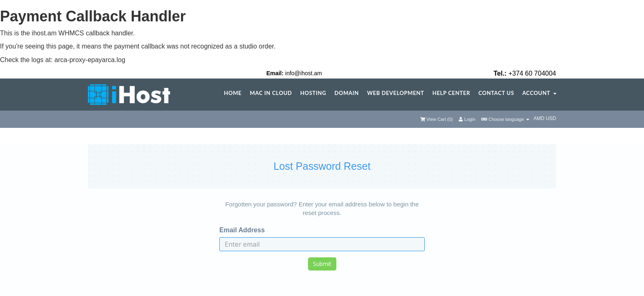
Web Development (396, 93)
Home (233, 93)
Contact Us (496, 93)
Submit (322, 264)
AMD (540, 118)
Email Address (242, 230)
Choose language (505, 119)
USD (551, 118)
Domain (346, 93)
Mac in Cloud (271, 93)
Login (467, 119)
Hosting (313, 93)
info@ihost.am (304, 73)
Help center (451, 93)
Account (539, 93)
